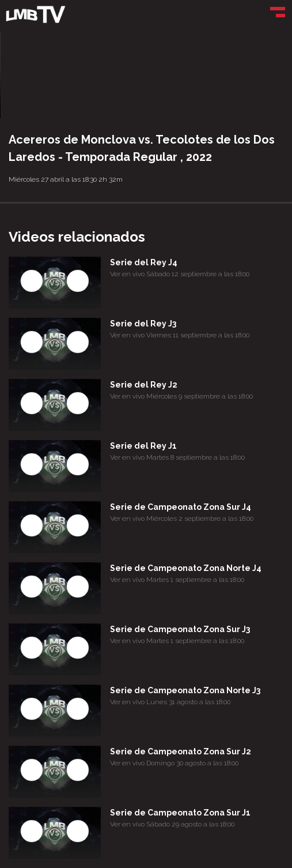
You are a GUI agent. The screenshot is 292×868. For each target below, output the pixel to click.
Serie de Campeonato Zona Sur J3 (180, 629)
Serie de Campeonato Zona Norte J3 (185, 690)
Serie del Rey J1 (143, 446)
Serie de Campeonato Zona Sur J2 (181, 751)
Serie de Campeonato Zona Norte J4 (186, 568)
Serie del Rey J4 (144, 262)
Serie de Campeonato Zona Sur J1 (180, 813)
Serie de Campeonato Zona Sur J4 (181, 507)
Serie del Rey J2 (144, 385)
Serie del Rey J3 (143, 324)
